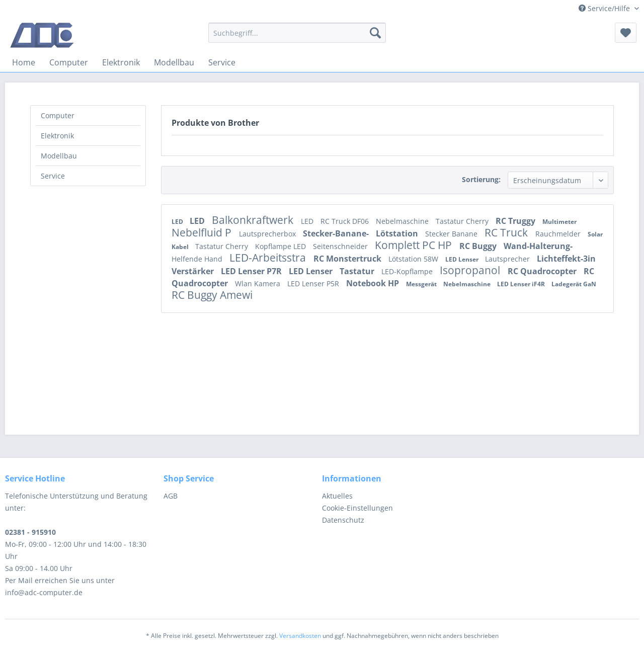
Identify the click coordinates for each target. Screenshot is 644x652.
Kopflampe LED (281, 246)
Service (53, 176)
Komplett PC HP (415, 245)
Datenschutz (343, 520)
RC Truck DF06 (346, 221)
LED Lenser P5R (314, 283)
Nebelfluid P (203, 232)
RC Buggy (479, 246)
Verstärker (194, 271)
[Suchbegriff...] (297, 33)
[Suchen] (375, 33)
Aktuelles (337, 496)
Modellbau (59, 156)
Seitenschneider (341, 246)
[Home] (24, 62)
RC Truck (507, 232)
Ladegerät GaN (574, 284)
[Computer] (69, 62)
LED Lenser (463, 259)
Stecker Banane (452, 234)
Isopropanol (471, 270)
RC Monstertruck (348, 259)
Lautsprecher (508, 259)
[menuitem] (297, 33)
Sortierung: (481, 179)
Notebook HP (374, 283)
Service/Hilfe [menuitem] (605, 8)
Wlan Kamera (259, 283)
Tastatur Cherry (463, 221)
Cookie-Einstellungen (357, 508)
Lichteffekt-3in (566, 259)
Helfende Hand (198, 259)
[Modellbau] (174, 62)
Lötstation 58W (414, 259)
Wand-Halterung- (538, 246)
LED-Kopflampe (408, 271)
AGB (171, 496)
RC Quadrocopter (543, 271)
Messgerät (422, 284)
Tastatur (358, 271)
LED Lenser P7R (252, 271)
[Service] (222, 62)
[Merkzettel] (626, 33)
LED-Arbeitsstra (269, 258)
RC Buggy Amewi (212, 295)
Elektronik (57, 136)
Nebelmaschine (403, 221)
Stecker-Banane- (337, 233)
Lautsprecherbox (268, 234)
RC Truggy (516, 221)
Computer (58, 115)
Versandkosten (300, 636)
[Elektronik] (121, 62)
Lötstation (398, 233)
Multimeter (559, 222)
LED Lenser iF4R (522, 284)
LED (178, 222)
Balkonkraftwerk (254, 220)
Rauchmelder (559, 234)
